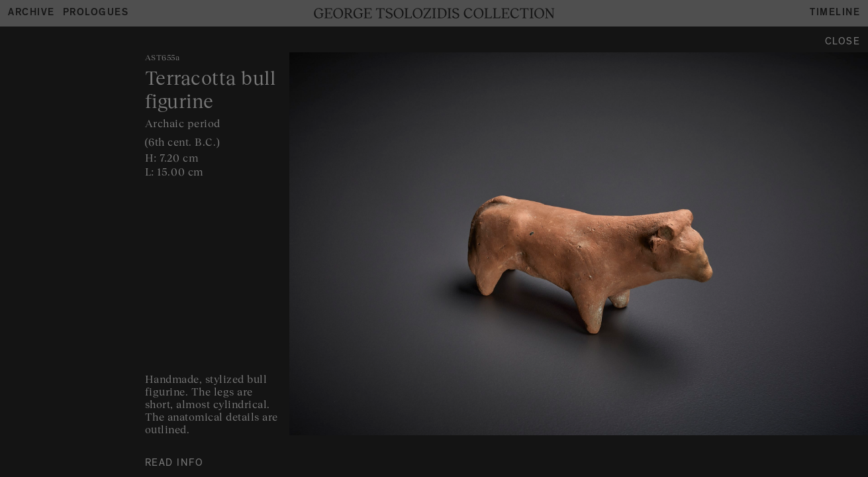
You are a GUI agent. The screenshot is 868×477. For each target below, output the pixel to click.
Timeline (835, 14)
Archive (31, 14)
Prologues (96, 14)
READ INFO (174, 464)
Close (843, 43)
